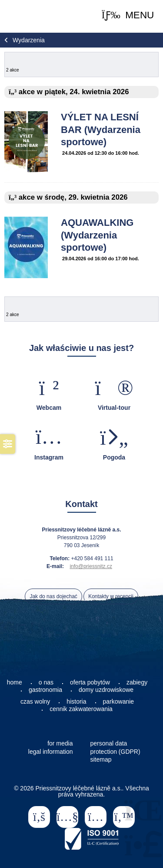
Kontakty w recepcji (111, 596)
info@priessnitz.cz (91, 566)
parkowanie (119, 701)
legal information (51, 752)
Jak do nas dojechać (53, 596)
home (15, 682)
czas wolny (35, 701)
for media (60, 743)
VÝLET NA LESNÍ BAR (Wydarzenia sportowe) (101, 129)
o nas (46, 682)
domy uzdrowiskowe (106, 690)
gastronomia (45, 690)
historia (76, 701)
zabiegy (137, 682)
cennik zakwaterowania (81, 709)
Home (26, 16)
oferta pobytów (90, 682)
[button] (128, 15)
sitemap (101, 759)
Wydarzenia (29, 40)
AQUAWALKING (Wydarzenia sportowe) (97, 235)
